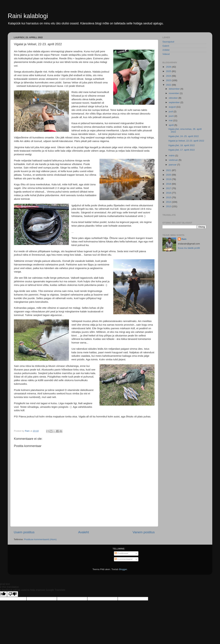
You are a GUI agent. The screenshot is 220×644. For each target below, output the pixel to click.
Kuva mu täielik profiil (189, 248)
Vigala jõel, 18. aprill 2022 (181, 145)
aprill (172, 125)
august (173, 107)
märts (172, 155)
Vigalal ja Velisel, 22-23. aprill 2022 (186, 141)
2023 (169, 80)
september (175, 102)
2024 (169, 76)
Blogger (123, 569)
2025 (169, 71)
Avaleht (84, 532)
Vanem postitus (144, 532)
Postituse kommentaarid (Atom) (40, 539)
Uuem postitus (24, 532)
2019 (169, 179)
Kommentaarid (124, 559)
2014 (169, 202)
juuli (171, 111)
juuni (172, 116)
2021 (169, 170)
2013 (169, 206)
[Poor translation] (13, 594)
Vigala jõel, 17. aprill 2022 (181, 150)
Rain (184, 239)
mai (171, 120)
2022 (169, 85)
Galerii (166, 46)
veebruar (174, 160)
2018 (169, 184)
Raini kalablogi (28, 16)
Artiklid (166, 50)
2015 (169, 197)
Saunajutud (168, 42)
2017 (169, 188)
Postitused (121, 553)
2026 (169, 67)
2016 (169, 193)
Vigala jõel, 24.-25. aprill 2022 (184, 136)
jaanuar (173, 165)
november (174, 93)
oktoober (174, 98)
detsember (175, 89)
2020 (169, 175)
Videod (166, 54)
